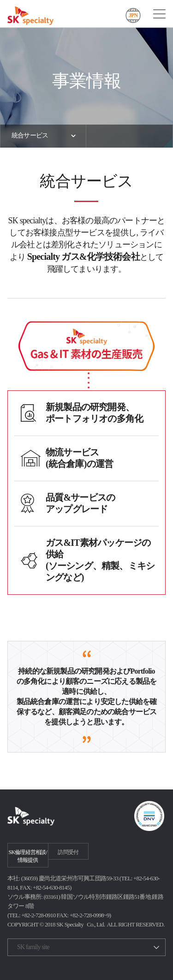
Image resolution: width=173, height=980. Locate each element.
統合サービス (30, 135)
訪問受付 (68, 852)
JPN (133, 15)
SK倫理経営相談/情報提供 (28, 856)
